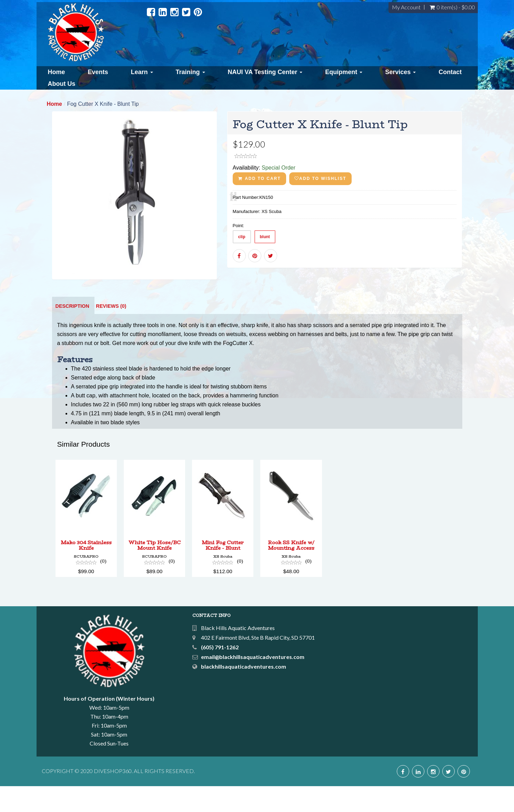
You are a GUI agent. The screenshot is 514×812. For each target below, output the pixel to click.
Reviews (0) (111, 332)
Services (400, 72)
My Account (406, 7)
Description (72, 332)
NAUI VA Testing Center (265, 72)
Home (57, 72)
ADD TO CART (259, 179)
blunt (265, 237)
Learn (142, 72)
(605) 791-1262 (220, 673)
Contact (450, 72)
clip (242, 237)
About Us (62, 84)
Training (190, 72)
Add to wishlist (320, 179)
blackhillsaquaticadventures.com (244, 692)
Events (98, 72)
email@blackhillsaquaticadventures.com (253, 683)
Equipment (344, 72)
